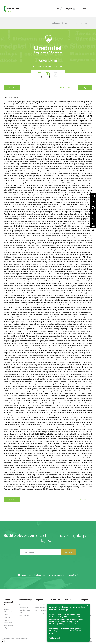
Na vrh (83, 499)
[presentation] (48, 566)
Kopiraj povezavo (66, 88)
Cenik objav (7, 617)
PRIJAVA (69, 552)
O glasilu (7, 609)
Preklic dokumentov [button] (83, 23)
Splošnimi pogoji (40, 575)
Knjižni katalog (39, 613)
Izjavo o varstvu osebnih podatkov (63, 575)
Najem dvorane (24, 615)
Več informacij (55, 638)
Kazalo (12, 88)
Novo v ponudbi (40, 605)
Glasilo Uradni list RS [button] (60, 23)
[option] (48, 61)
